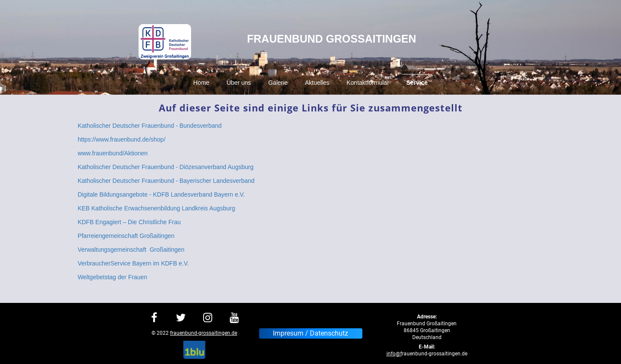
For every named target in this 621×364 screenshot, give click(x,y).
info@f (394, 354)
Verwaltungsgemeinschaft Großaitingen (131, 250)
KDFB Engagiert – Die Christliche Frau (129, 222)
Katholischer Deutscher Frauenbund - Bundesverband (150, 126)
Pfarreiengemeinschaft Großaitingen (126, 236)
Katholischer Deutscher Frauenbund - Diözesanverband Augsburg (165, 167)
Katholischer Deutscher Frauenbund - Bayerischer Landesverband (166, 181)
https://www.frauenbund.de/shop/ (121, 139)
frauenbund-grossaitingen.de (204, 333)
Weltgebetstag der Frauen (112, 277)
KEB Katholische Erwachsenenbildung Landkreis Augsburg (156, 208)
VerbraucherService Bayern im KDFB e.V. (133, 263)
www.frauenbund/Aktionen (113, 153)
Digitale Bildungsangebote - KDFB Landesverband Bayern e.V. (161, 194)
